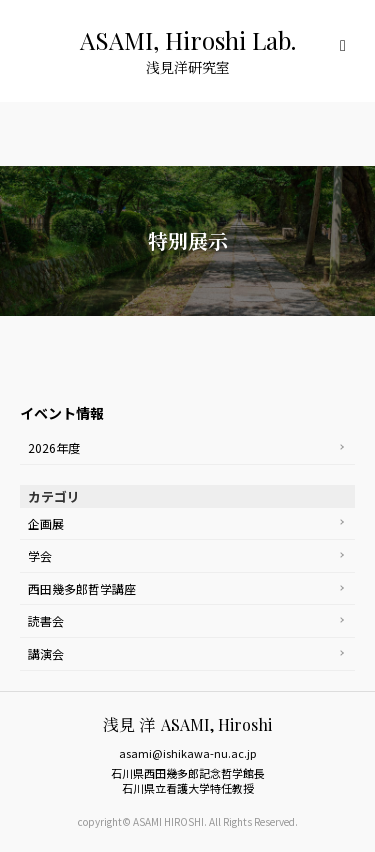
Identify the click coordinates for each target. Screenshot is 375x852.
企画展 (46, 523)
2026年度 (54, 447)
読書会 (46, 620)
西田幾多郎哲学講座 (82, 588)
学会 (40, 555)
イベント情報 (62, 413)
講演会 (46, 653)
